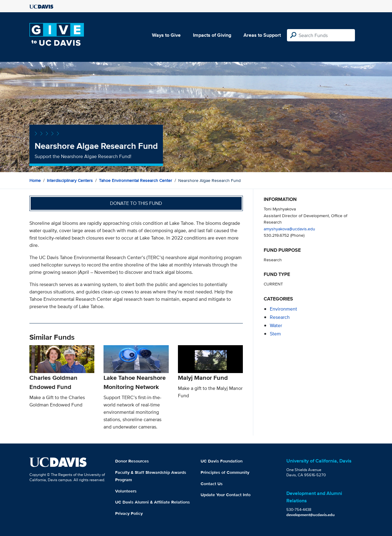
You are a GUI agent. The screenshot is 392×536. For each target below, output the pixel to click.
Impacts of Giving (212, 35)
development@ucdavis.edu (311, 515)
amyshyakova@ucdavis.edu (289, 229)
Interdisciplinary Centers (70, 180)
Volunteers (126, 491)
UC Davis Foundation (222, 461)
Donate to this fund (136, 203)
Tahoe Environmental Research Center (136, 180)
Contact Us (212, 484)
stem (275, 334)
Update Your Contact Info (226, 495)
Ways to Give (166, 35)
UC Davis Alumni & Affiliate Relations (153, 502)
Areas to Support (262, 35)
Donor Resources (132, 461)
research (280, 317)
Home (35, 180)
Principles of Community (225, 472)
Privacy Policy (129, 513)
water (276, 325)
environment (283, 309)
